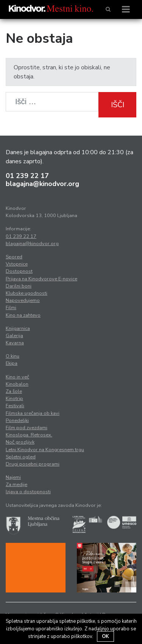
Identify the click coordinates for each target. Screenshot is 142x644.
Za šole (14, 391)
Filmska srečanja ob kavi (33, 413)
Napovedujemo (23, 300)
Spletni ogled (21, 457)
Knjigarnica (18, 328)
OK (105, 636)
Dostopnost (19, 271)
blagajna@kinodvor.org (42, 184)
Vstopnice (17, 264)
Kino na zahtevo (23, 315)
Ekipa (12, 363)
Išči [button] (118, 105)
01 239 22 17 (27, 176)
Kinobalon (17, 384)
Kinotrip (14, 399)
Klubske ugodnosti (27, 293)
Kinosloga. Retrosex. (29, 435)
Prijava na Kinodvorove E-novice (41, 279)
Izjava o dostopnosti (28, 492)
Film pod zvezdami (27, 428)
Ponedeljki (17, 420)
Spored (14, 257)
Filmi (11, 308)
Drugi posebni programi (33, 464)
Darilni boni (19, 286)
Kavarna (15, 343)
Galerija (14, 336)
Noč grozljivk (20, 442)
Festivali (15, 406)
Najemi (13, 477)
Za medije (16, 485)
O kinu (12, 356)
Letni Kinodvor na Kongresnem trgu (45, 450)
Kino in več (17, 377)
